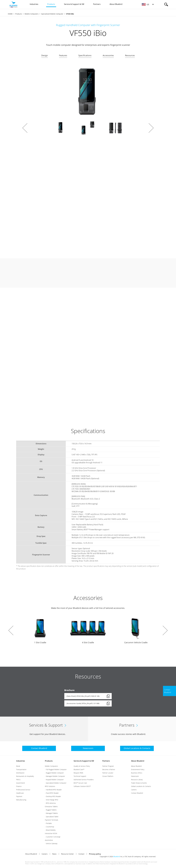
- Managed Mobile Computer (55, 776)
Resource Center (67, 854)
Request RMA (78, 773)
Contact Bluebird (137, 793)
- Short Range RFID (52, 800)
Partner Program (108, 766)
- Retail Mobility (50, 830)
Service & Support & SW (84, 761)
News (54, 854)
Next (151, 128)
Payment (19, 796)
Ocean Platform (108, 776)
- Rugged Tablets (51, 810)
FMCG (18, 780)
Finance (19, 786)
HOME (10, 14)
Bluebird (117, 857)
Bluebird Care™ (79, 769)
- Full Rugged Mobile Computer (56, 769)
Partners (106, 761)
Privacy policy (95, 854)
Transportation (21, 769)
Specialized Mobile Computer (52, 14)
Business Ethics (137, 773)
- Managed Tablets (51, 813)
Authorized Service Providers (84, 780)
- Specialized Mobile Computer (56, 783)
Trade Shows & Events (139, 783)
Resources (130, 55)
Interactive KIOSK (51, 833)
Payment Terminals (52, 820)
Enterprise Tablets (51, 806)
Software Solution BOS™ (82, 786)
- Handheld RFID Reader (53, 790)
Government (21, 783)
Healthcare (20, 793)
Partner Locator (108, 773)
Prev (25, 128)
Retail (18, 766)
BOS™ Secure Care (80, 783)
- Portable (48, 823)
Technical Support (80, 776)
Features (63, 55)
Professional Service (23, 790)
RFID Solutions (50, 786)
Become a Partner (109, 769)
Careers (134, 790)
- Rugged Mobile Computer (54, 773)
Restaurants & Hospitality (25, 776)
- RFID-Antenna (50, 803)
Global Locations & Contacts (141, 786)
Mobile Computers (32, 14)
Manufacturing (21, 800)
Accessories (108, 55)
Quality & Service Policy (82, 766)
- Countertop (49, 827)
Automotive (49, 840)
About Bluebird (138, 761)
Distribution (20, 773)
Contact (81, 854)
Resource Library (137, 780)
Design (45, 55)
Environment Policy (138, 769)
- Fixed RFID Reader (52, 793)
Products (19, 14)
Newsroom (135, 776)
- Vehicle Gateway (51, 843)
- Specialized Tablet (52, 817)
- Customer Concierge (53, 837)
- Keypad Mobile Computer (54, 780)
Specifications (85, 55)
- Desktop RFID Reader (53, 796)
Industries (21, 761)
